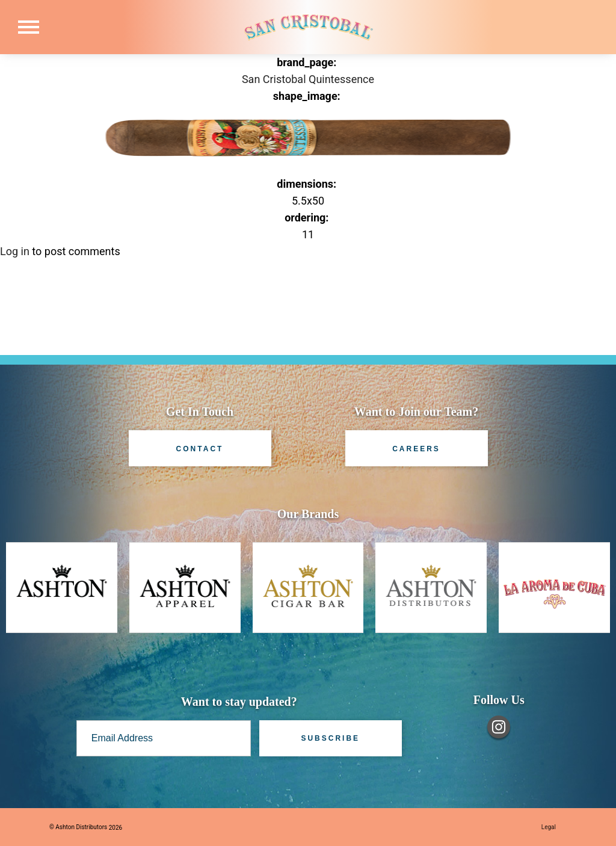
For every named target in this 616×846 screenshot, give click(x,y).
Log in (15, 251)
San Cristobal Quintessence (308, 79)
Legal (549, 827)
